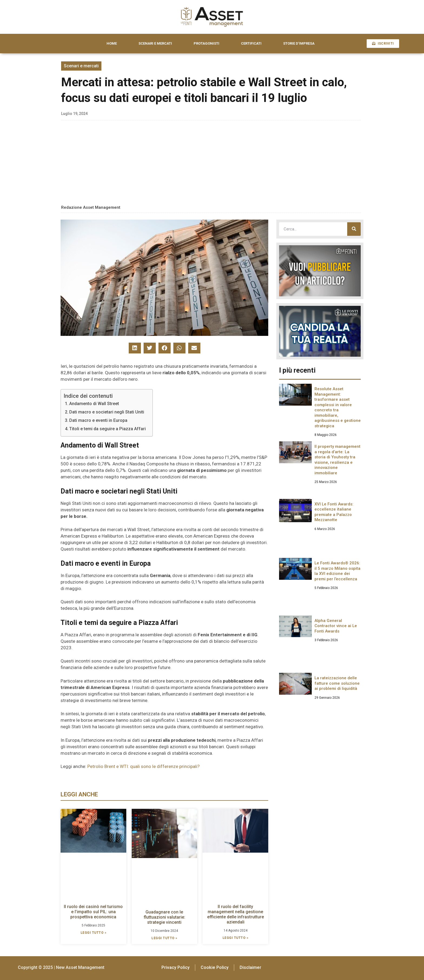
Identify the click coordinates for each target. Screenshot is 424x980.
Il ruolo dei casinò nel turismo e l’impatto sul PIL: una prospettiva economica (93, 912)
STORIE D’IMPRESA (299, 43)
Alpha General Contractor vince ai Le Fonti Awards (336, 626)
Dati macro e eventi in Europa (98, 420)
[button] (135, 348)
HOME (112, 43)
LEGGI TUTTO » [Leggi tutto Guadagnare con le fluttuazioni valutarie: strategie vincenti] (164, 938)
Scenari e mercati (81, 66)
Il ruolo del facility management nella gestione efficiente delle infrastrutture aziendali (236, 914)
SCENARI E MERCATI (155, 43)
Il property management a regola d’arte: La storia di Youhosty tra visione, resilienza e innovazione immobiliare (337, 460)
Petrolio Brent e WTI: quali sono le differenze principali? (143, 766)
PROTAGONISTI (206, 43)
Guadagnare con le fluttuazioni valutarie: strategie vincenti (164, 917)
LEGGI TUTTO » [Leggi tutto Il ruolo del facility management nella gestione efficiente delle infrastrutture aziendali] (236, 938)
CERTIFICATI (251, 43)
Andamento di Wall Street (94, 404)
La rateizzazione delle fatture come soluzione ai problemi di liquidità (337, 683)
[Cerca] (354, 229)
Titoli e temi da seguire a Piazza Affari (107, 429)
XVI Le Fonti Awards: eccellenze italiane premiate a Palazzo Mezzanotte (334, 512)
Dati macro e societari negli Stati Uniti (107, 412)
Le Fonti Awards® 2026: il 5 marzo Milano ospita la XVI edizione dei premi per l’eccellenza (337, 571)
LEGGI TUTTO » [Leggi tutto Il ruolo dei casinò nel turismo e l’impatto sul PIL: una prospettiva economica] (94, 933)
